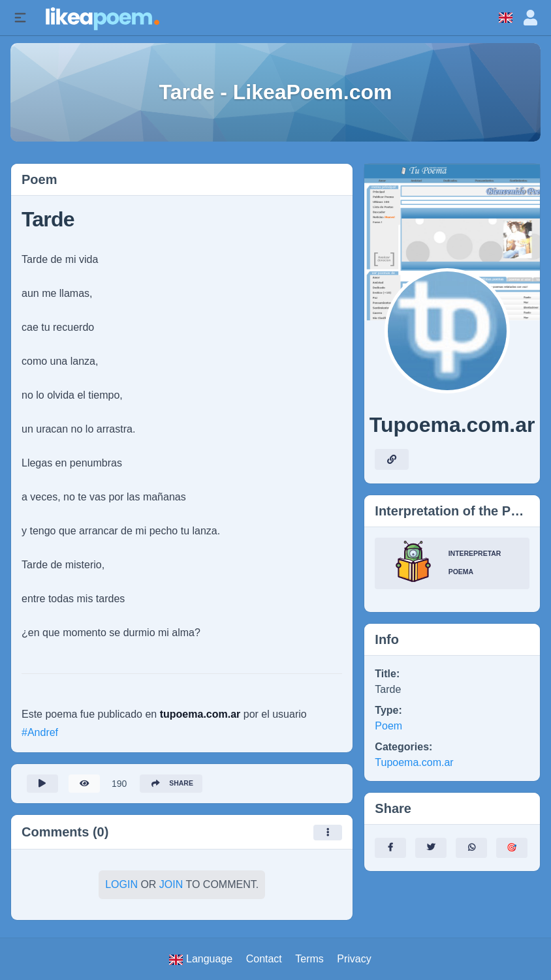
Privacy (354, 959)
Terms (309, 959)
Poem (388, 726)
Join (171, 888)
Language (201, 959)
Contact (264, 959)
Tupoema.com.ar (414, 762)
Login (121, 888)
